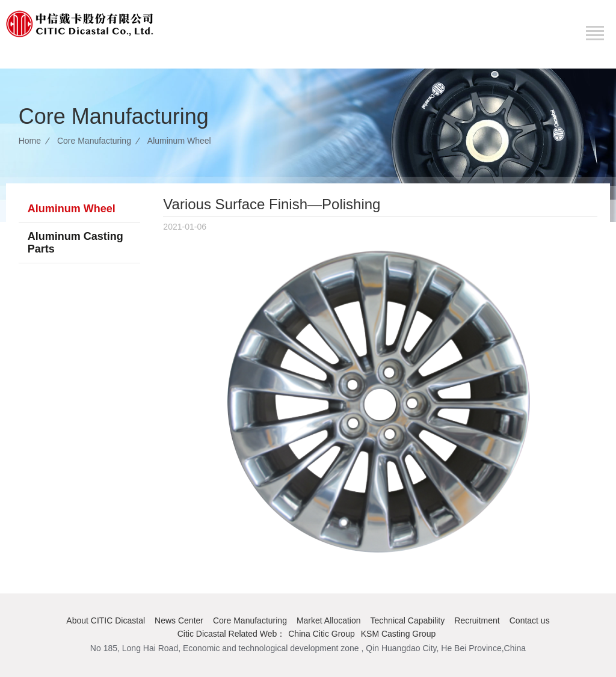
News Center (179, 620)
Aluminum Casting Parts (75, 243)
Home (30, 141)
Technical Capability (408, 620)
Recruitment (477, 620)
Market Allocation (329, 620)
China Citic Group (322, 634)
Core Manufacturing (94, 141)
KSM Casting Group (399, 634)
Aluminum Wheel (179, 141)
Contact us (530, 620)
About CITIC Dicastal (106, 620)
